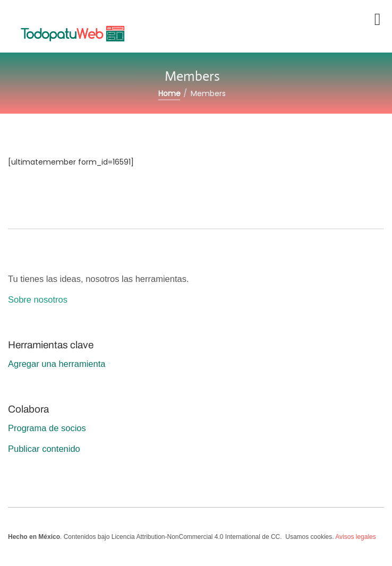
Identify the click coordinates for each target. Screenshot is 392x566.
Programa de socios (47, 428)
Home (169, 93)
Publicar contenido (44, 449)
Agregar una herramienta (57, 364)
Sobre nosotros (38, 299)
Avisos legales (356, 537)
